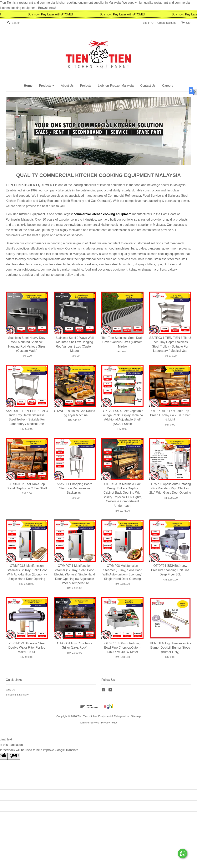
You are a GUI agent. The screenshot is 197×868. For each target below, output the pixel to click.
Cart (189, 23)
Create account (167, 23)
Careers (168, 86)
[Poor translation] (14, 756)
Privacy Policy (109, 723)
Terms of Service (89, 723)
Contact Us (148, 86)
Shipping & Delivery (17, 695)
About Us (67, 86)
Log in (147, 23)
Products (47, 86)
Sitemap (136, 716)
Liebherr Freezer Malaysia (116, 86)
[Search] (17, 23)
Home (28, 86)
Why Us (10, 690)
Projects (86, 86)
